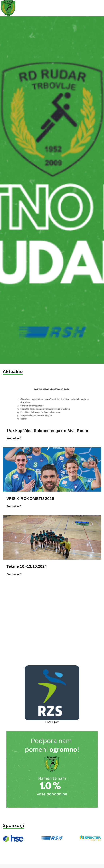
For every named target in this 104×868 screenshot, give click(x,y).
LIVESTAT (52, 721)
